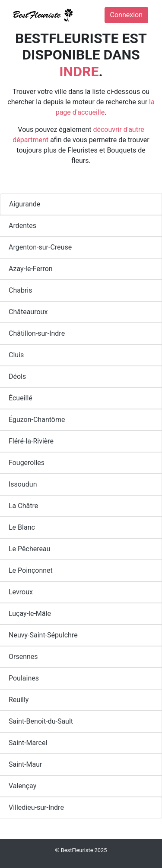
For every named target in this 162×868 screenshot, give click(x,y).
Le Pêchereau (30, 549)
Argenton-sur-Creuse (40, 247)
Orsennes (23, 657)
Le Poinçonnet (31, 570)
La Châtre (23, 506)
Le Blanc (22, 527)
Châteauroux (28, 312)
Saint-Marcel (28, 743)
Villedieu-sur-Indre (36, 807)
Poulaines (24, 678)
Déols (17, 376)
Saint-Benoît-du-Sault (41, 721)
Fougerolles (27, 463)
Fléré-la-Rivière (31, 441)
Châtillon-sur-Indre (37, 333)
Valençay (22, 786)
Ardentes (22, 226)
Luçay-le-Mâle (30, 614)
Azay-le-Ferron (31, 269)
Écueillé (21, 398)
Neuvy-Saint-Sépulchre (43, 635)
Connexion (126, 15)
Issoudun (23, 484)
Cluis (16, 355)
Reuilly (19, 700)
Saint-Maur (25, 764)
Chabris (20, 290)
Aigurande (25, 204)
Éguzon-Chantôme (37, 420)
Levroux (21, 592)
